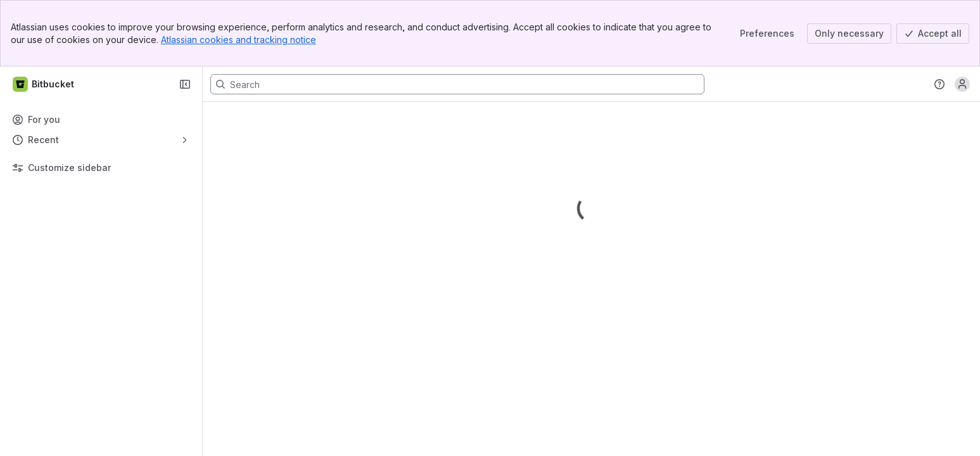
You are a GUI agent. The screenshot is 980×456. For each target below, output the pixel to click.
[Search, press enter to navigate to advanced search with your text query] (457, 84)
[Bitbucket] (44, 84)
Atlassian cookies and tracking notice (239, 40)
